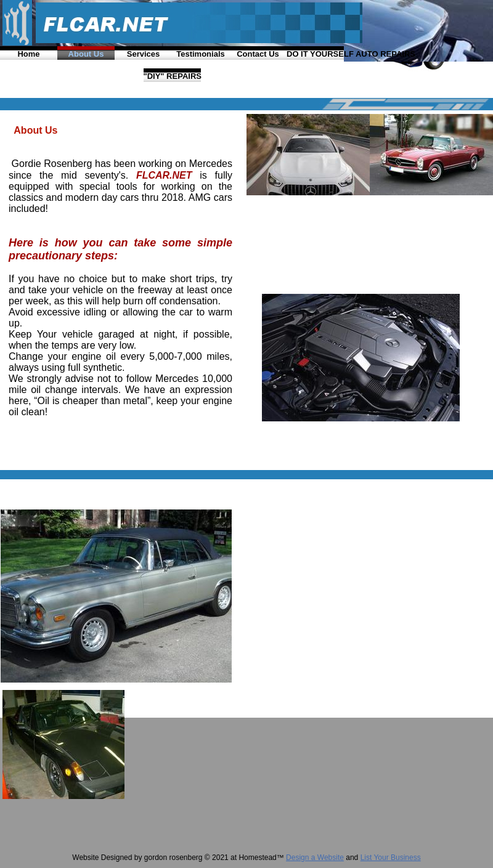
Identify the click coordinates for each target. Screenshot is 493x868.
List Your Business (391, 858)
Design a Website (315, 858)
